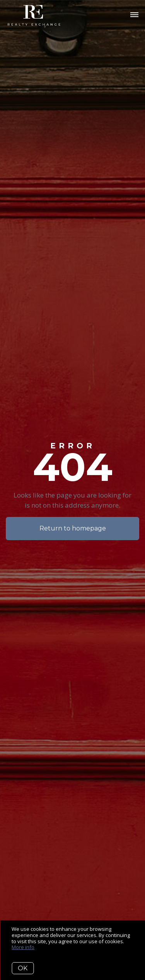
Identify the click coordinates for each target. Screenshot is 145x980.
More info (23, 947)
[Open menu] (134, 15)
